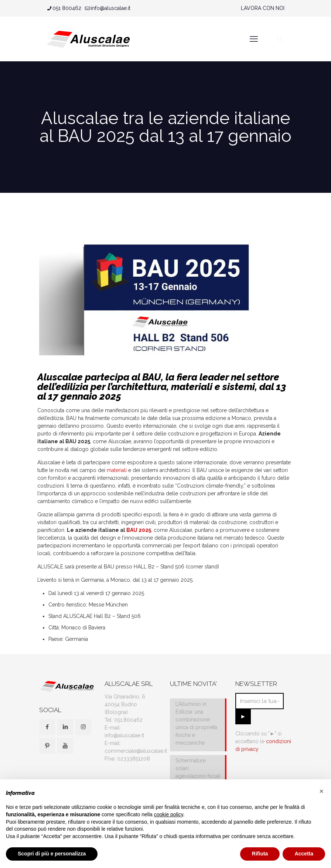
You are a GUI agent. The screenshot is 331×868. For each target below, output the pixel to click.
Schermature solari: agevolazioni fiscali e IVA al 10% (198, 772)
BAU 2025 (139, 530)
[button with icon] (47, 727)
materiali (117, 470)
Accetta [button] (304, 854)
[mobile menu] (254, 39)
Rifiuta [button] (260, 854)
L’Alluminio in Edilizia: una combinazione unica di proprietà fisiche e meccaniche (196, 723)
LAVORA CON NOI (263, 8)
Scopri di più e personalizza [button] (52, 854)
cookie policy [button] (169, 814)
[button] (321, 791)
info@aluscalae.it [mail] (111, 8)
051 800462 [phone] (67, 8)
